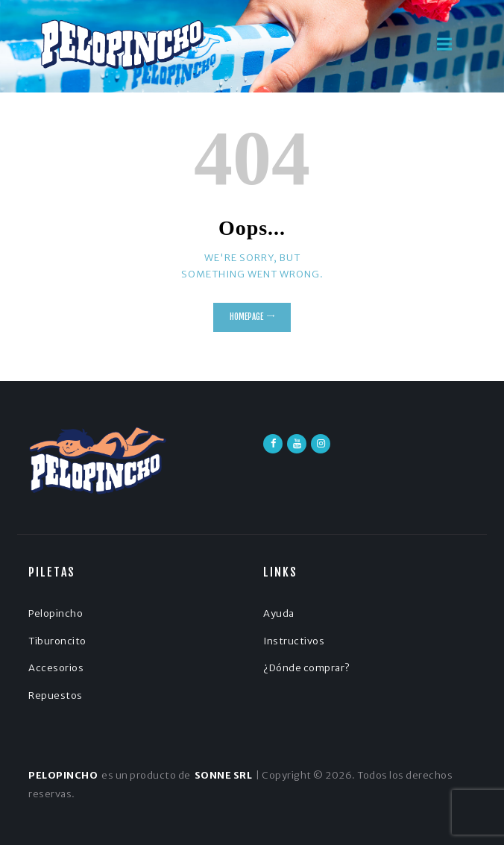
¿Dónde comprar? (307, 668)
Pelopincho (56, 613)
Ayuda (279, 613)
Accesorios (56, 668)
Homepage (246, 317)
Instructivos (294, 641)
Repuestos (56, 695)
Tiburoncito (57, 641)
